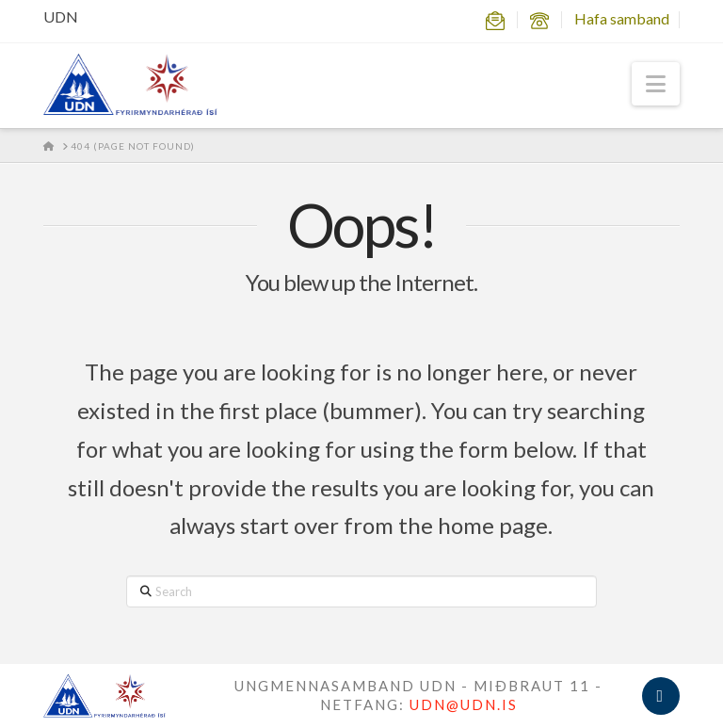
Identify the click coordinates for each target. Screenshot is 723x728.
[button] (656, 84)
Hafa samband (622, 18)
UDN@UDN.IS (464, 704)
